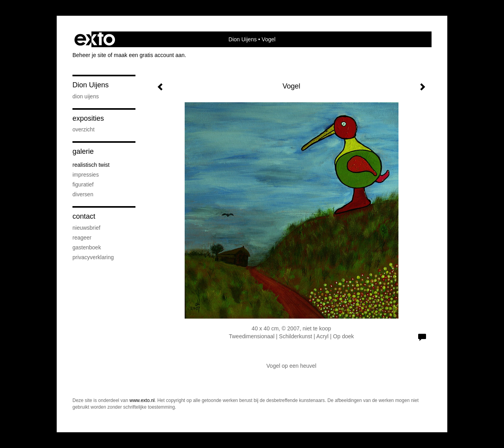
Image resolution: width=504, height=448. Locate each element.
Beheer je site (89, 55)
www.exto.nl (142, 400)
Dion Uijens (243, 39)
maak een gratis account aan (149, 55)
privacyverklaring (93, 257)
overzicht (83, 129)
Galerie (83, 151)
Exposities (88, 118)
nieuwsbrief (86, 228)
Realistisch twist (91, 165)
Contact (84, 216)
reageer (82, 238)
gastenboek (87, 247)
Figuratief (83, 184)
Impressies (86, 175)
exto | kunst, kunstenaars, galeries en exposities (95, 39)
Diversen (83, 194)
